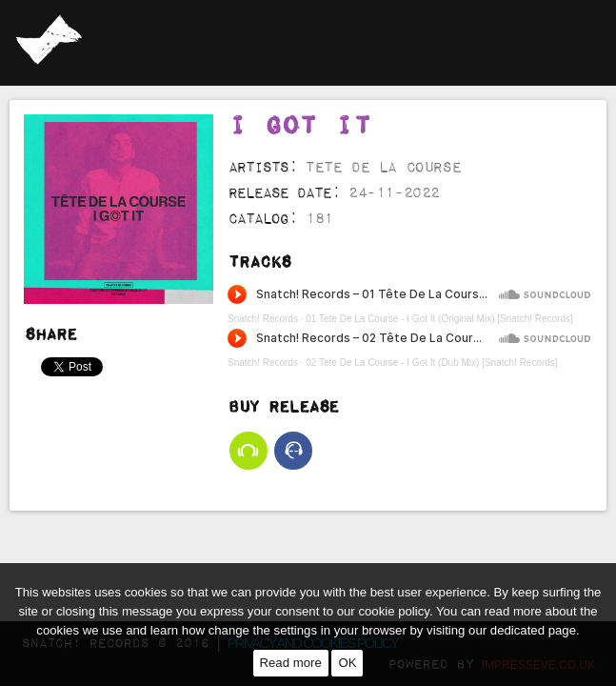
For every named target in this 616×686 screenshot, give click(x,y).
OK (347, 663)
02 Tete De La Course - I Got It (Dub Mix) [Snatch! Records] (431, 277)
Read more (291, 663)
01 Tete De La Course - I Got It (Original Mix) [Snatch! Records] (439, 233)
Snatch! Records (263, 233)
